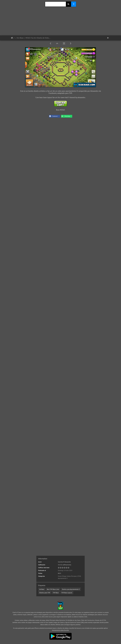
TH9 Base (56, 593)
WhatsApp (66, 116)
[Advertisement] (61, 23)
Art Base (20, 38)
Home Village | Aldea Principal (67, 576)
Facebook (53, 116)
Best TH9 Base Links (53, 589)
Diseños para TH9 (45, 593)
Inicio (12, 38)
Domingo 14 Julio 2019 (65, 570)
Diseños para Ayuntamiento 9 (71, 589)
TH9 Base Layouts (67, 593)
